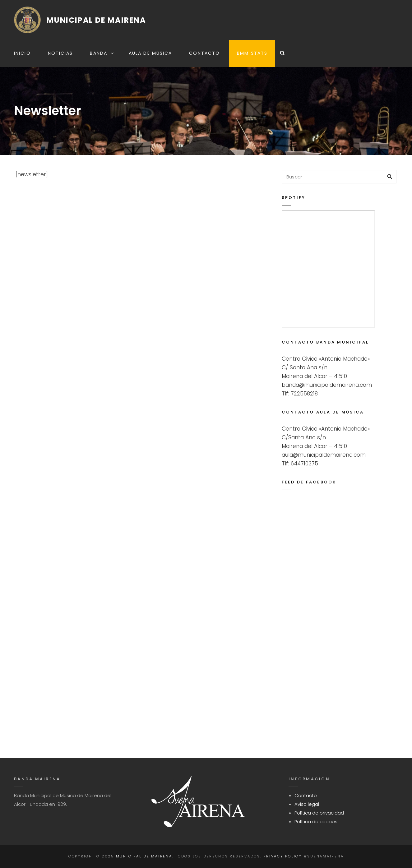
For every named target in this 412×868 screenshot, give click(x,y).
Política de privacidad (319, 813)
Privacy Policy (283, 856)
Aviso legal (307, 804)
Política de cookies (316, 822)
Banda (102, 53)
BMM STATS (252, 53)
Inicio (22, 53)
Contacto (204, 53)
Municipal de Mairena (96, 20)
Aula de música (150, 53)
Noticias (60, 53)
